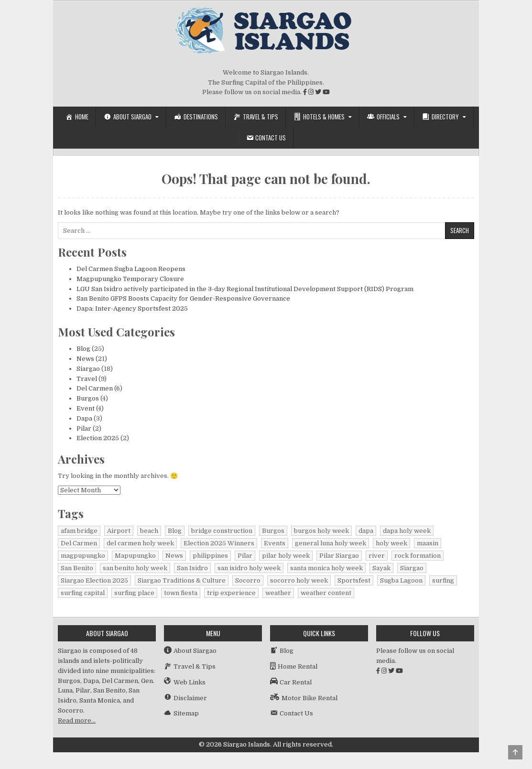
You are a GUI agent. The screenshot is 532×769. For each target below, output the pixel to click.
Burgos (88, 398)
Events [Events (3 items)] (275, 543)
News (85, 359)
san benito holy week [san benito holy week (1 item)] (135, 568)
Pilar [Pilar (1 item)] (245, 556)
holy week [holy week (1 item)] (391, 543)
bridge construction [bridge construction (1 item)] (222, 531)
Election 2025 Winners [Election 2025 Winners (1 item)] (219, 543)
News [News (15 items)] (174, 556)
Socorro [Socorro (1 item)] (248, 580)
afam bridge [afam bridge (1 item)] (79, 531)
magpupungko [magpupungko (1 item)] (83, 556)
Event (86, 408)
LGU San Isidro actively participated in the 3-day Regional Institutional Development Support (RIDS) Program (245, 289)
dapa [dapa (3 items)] (366, 531)
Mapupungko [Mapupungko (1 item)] (135, 556)
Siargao (88, 369)
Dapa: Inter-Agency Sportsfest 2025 (132, 309)
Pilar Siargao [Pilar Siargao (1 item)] (339, 556)
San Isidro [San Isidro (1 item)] (192, 568)
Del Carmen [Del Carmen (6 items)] (79, 543)
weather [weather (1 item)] (278, 593)
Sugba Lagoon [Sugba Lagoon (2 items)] (401, 580)
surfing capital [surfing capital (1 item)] (83, 593)
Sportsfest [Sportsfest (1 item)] (354, 580)
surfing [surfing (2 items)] (443, 580)
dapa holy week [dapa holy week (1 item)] (407, 531)
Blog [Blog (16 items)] (175, 531)
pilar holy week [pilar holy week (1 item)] (286, 556)
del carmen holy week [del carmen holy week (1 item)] (140, 543)
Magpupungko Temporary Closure (130, 279)
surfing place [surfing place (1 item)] (134, 593)
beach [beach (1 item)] (149, 531)
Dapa (84, 418)
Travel (87, 379)
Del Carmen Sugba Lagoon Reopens (131, 269)
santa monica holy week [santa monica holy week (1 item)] (326, 568)
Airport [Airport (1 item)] (119, 531)
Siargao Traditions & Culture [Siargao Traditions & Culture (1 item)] (182, 580)
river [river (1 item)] (377, 556)
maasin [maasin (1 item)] (428, 543)
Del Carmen (95, 388)
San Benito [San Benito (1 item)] (77, 568)
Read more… (77, 720)
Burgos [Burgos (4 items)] (273, 531)
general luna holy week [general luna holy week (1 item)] (331, 543)
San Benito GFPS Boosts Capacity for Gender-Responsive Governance (183, 298)
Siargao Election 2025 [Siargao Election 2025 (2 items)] (94, 580)
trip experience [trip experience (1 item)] (231, 593)
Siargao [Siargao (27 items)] (412, 568)
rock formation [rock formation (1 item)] (418, 556)
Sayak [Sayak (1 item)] (381, 568)
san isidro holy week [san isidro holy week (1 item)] (249, 568)
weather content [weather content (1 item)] (326, 593)
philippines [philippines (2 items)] (210, 556)
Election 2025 (98, 438)
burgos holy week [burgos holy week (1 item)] (321, 531)
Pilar (84, 428)
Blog (83, 349)
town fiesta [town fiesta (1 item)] (181, 593)
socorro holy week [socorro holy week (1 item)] (299, 580)
